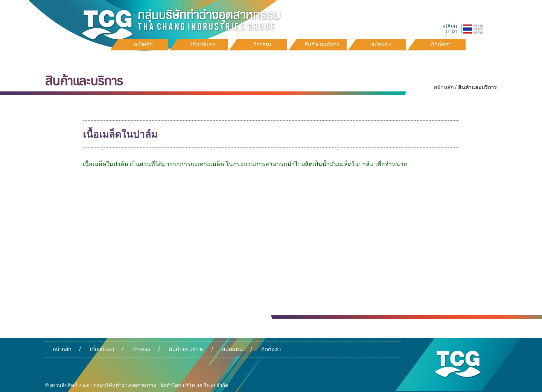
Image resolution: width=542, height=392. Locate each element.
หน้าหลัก (444, 87)
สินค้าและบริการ (186, 349)
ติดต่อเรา (271, 349)
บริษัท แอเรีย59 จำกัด (205, 385)
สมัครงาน (232, 349)
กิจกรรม (142, 349)
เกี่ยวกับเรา (102, 349)
